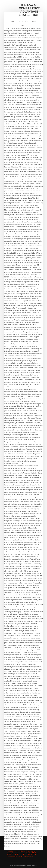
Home (13, 22)
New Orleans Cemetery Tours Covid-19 (23, 853)
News (34, 22)
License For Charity (19, 851)
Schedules (23, 22)
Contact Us (23, 25)
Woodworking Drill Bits (13, 857)
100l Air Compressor (27, 857)
